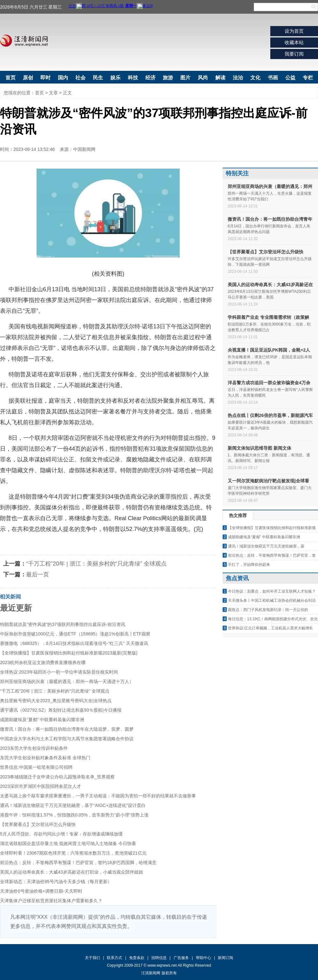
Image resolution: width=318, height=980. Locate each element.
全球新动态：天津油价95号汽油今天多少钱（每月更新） (56, 882)
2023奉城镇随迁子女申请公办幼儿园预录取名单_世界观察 (57, 777)
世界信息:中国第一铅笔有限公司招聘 (36, 767)
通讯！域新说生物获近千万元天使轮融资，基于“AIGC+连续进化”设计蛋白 (73, 805)
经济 (150, 78)
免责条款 (137, 958)
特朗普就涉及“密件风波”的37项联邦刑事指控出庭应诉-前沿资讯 (63, 624)
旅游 (168, 78)
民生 (98, 78)
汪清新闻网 (24, 41)
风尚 (203, 78)
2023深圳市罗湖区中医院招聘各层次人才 (41, 786)
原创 (28, 78)
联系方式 (114, 958)
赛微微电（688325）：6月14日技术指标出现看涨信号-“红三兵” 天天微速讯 (74, 643)
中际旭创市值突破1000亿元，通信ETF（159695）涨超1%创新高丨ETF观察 (75, 634)
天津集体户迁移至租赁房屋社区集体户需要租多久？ (51, 901)
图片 (185, 78)
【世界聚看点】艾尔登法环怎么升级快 (38, 824)
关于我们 (93, 958)
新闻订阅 (225, 958)
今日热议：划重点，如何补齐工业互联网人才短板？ (272, 591)
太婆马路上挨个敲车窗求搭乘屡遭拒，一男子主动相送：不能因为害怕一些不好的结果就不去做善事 (98, 796)
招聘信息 (159, 958)
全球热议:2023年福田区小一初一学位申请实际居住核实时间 (59, 672)
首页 (10, 78)
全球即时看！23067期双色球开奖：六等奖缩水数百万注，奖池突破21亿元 (73, 853)
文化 (255, 78)
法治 (238, 78)
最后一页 (38, 574)
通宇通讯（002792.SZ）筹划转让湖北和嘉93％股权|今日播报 (61, 710)
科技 (133, 78)
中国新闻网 (84, 149)
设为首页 (294, 31)
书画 (273, 78)
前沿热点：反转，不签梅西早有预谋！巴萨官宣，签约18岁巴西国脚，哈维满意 (78, 863)
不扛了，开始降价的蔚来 (249, 565)
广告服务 (181, 958)
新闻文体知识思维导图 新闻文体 (259, 448)
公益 (290, 78)
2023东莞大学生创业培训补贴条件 (34, 748)
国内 (63, 78)
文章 (53, 93)
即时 (45, 78)
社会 (80, 78)
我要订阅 (294, 54)
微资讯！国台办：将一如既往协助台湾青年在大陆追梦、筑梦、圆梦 (67, 729)
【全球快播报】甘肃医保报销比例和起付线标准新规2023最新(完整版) (69, 653)
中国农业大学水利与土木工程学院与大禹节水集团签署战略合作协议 (67, 739)
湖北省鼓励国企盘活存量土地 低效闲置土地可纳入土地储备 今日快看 (68, 843)
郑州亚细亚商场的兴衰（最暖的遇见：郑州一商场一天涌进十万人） (67, 681)
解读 (220, 78)
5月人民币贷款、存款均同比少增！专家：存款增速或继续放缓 (61, 834)
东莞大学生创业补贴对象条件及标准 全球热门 (45, 758)
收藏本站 (294, 42)
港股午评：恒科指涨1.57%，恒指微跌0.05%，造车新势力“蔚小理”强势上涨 (74, 815)
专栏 (308, 78)
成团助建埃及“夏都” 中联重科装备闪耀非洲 (42, 720)
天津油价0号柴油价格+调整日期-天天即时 (41, 891)
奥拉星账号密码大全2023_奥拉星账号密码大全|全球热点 (56, 701)
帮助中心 (204, 958)
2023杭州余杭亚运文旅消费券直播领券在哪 (43, 662)
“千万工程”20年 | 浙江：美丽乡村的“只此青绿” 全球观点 (96, 564)
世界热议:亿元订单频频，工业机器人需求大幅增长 (270, 628)
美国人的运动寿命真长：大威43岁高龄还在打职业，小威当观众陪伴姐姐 (72, 872)
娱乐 (115, 78)
